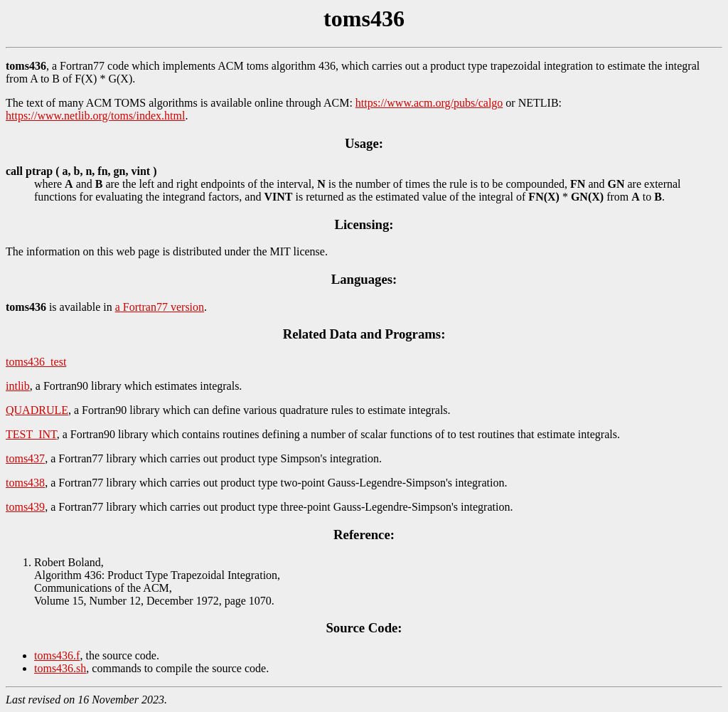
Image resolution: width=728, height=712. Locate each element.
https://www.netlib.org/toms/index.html (95, 116)
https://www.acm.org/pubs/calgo (429, 103)
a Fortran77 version (160, 307)
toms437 (25, 458)
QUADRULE (37, 410)
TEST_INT (31, 434)
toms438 (25, 483)
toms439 (25, 507)
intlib (18, 386)
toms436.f (57, 655)
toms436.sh (60, 668)
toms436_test (36, 362)
